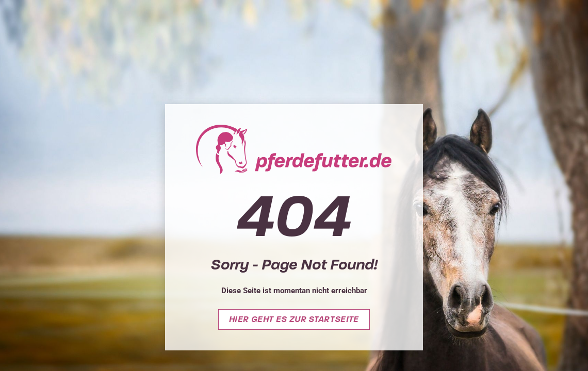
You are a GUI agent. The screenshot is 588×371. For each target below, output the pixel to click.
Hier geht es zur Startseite (294, 319)
